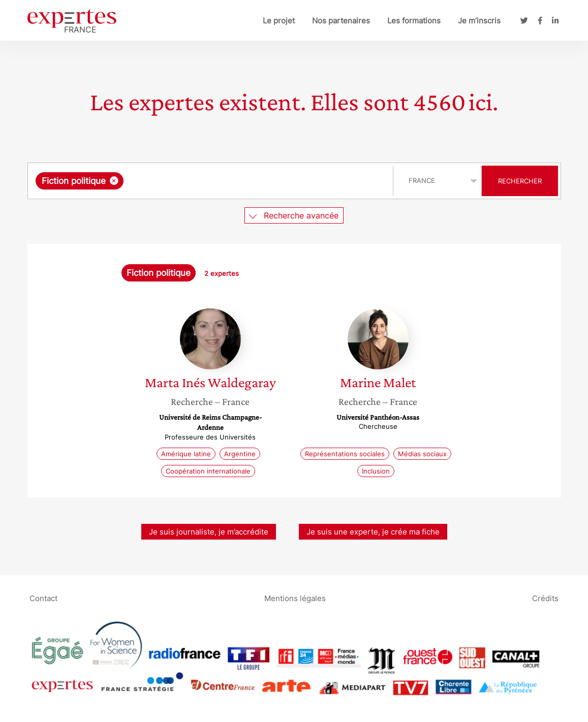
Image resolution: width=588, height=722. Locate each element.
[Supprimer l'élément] (114, 181)
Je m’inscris (479, 21)
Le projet (279, 21)
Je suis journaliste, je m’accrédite (209, 532)
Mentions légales (295, 598)
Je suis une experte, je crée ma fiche (373, 532)
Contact (43, 598)
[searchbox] (231, 181)
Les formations (414, 21)
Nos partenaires (341, 21)
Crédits (545, 598)
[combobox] (212, 181)
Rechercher (520, 181)
